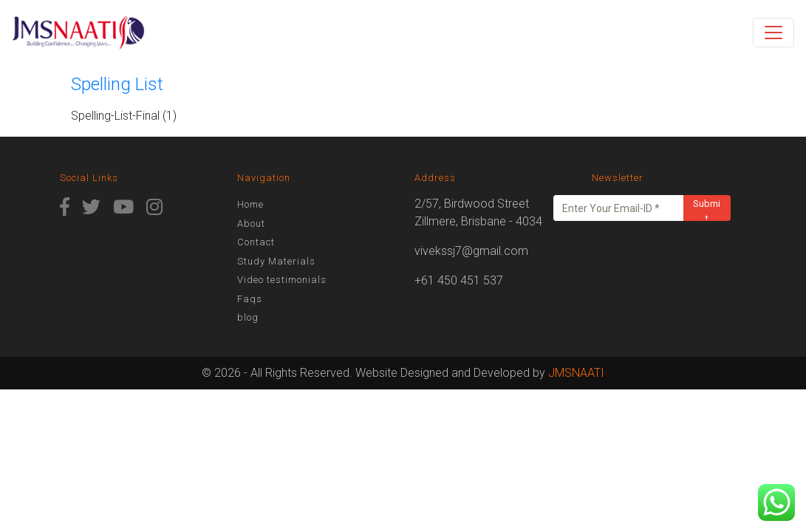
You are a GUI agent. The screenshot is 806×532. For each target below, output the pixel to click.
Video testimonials (282, 280)
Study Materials (276, 261)
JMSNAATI (576, 373)
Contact (256, 242)
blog (248, 317)
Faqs (250, 299)
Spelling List (117, 84)
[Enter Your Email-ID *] (619, 208)
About (251, 224)
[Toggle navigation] (773, 33)
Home (250, 204)
